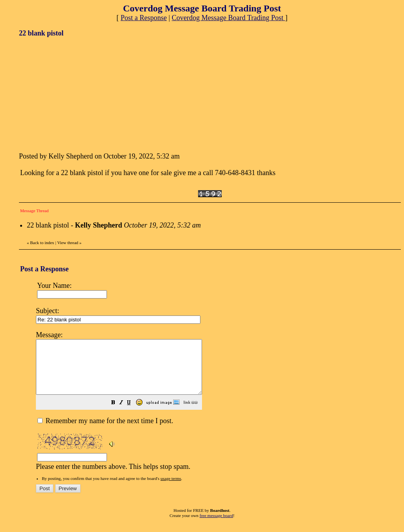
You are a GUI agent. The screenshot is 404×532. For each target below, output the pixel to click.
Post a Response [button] (144, 18)
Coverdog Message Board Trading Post (228, 18)
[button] (133, 414)
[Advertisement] (78, 94)
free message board (216, 526)
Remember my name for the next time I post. (105, 431)
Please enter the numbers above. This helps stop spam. (216, 405)
